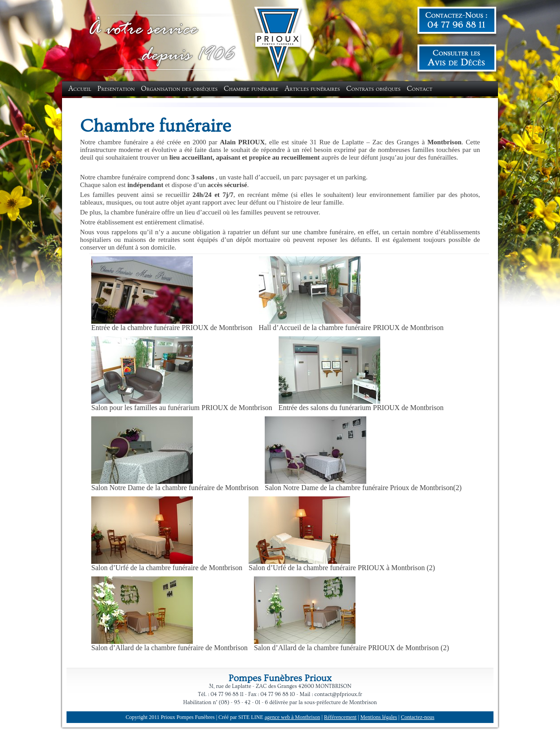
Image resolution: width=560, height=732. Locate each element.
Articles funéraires (312, 89)
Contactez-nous (418, 717)
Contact (420, 89)
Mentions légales (379, 717)
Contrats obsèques (373, 89)
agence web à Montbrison (293, 717)
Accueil (80, 89)
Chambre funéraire (251, 89)
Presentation (116, 89)
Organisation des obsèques (179, 89)
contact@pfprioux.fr (338, 694)
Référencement (340, 717)
